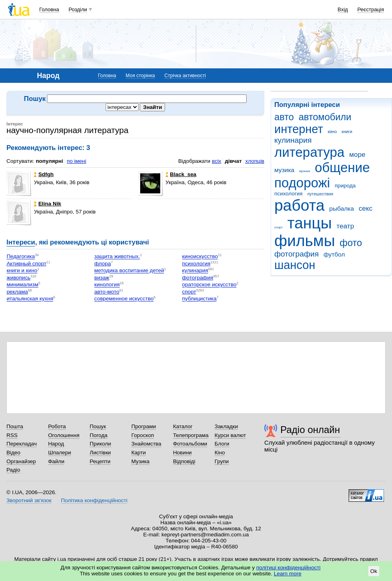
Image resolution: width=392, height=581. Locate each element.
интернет (299, 129)
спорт (279, 227)
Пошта (15, 426)
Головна (49, 9)
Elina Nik (47, 204)
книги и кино (22, 271)
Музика (140, 461)
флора (103, 264)
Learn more (288, 574)
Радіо (13, 470)
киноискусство (200, 257)
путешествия (320, 194)
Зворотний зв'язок (29, 500)
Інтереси (21, 242)
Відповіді (184, 461)
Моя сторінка (140, 76)
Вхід (343, 9)
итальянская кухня (30, 299)
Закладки (226, 426)
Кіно (220, 453)
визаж (102, 278)
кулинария (293, 140)
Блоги (222, 444)
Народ (56, 444)
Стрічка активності (185, 76)
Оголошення (64, 435)
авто (284, 117)
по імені (77, 161)
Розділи (78, 9)
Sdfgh (44, 174)
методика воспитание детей (129, 271)
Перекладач (21, 444)
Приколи (100, 444)
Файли (56, 461)
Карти (139, 453)
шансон (295, 265)
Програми (144, 426)
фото (351, 243)
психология (288, 194)
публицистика (199, 299)
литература (309, 152)
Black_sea (181, 174)
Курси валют (230, 435)
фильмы (305, 241)
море (357, 155)
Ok (374, 571)
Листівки (100, 453)
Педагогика (20, 257)
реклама (17, 292)
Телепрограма (191, 435)
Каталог (183, 426)
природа (345, 186)
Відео (13, 453)
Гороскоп (143, 435)
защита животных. (117, 257)
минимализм (22, 285)
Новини (183, 453)
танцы (310, 223)
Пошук (98, 426)
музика (284, 170)
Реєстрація (371, 9)
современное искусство (124, 299)
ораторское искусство (209, 285)
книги (347, 131)
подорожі (302, 183)
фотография (297, 254)
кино (332, 131)
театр (345, 226)
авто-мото (107, 292)
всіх (216, 161)
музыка (305, 171)
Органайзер (21, 461)
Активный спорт (26, 264)
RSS (12, 435)
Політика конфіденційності (94, 500)
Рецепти (100, 461)
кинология (107, 285)
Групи (222, 461)
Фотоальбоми (190, 444)
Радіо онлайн (310, 430)
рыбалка (342, 208)
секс (365, 208)
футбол (334, 254)
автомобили (325, 117)
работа (299, 205)
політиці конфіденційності (288, 568)
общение (342, 167)
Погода (98, 435)
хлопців (255, 161)
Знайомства (146, 444)
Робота (57, 426)
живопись (18, 278)
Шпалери (60, 453)
